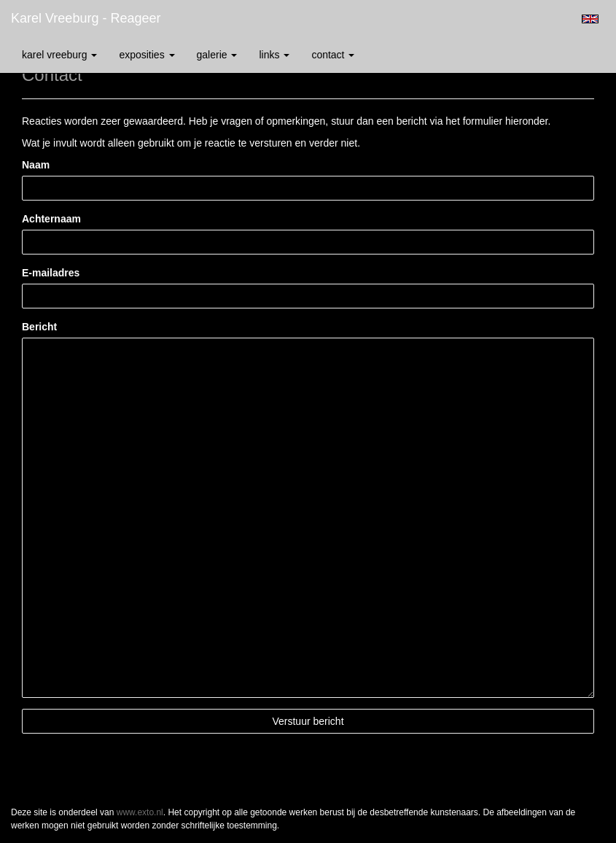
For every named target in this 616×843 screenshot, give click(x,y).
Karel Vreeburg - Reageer (86, 18)
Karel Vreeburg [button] (59, 55)
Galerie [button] (217, 55)
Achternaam (51, 219)
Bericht (39, 327)
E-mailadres (51, 273)
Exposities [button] (147, 55)
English (590, 19)
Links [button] (274, 55)
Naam (36, 165)
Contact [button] (333, 55)
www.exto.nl (140, 812)
